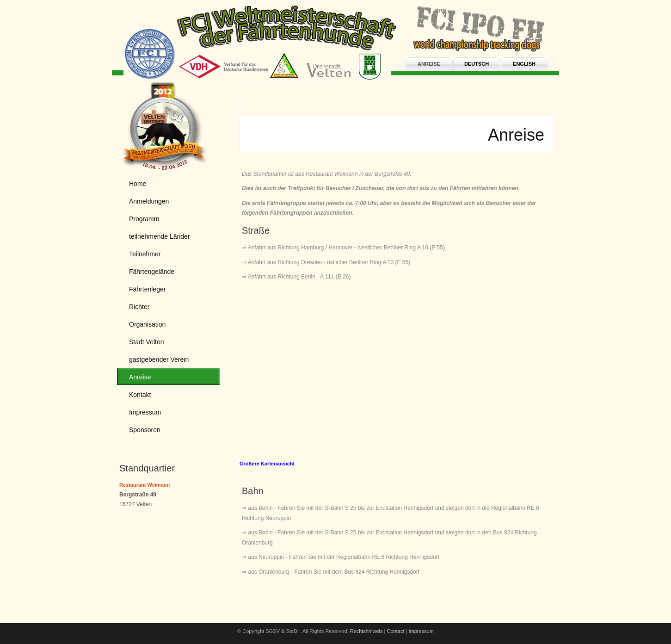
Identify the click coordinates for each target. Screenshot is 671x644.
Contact (396, 631)
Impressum (421, 631)
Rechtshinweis (366, 631)
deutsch (477, 64)
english (524, 64)
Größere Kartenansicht (267, 464)
